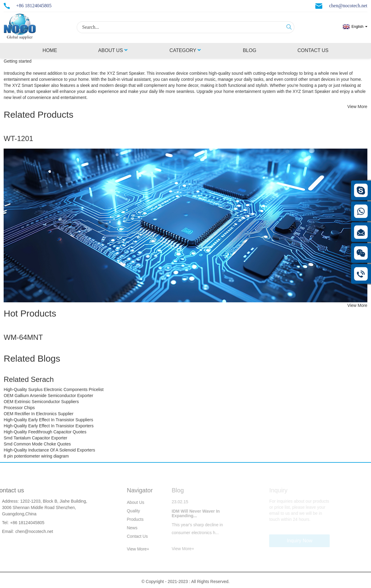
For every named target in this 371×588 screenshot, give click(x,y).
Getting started (18, 61)
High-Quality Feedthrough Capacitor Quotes (45, 432)
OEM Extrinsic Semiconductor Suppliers (41, 402)
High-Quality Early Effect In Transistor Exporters (49, 426)
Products (129, 519)
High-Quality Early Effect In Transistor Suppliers (48, 420)
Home (50, 50)
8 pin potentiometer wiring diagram (36, 456)
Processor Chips (19, 408)
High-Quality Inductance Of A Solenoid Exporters (49, 450)
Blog (249, 50)
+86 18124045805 (34, 6)
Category (186, 50)
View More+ (132, 549)
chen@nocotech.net (348, 6)
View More (357, 107)
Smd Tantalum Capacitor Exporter (35, 438)
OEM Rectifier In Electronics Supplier (38, 414)
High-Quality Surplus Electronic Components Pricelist (54, 389)
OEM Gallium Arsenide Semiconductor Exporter (48, 396)
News (126, 528)
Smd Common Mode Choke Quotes (37, 444)
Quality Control (127, 512)
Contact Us (313, 50)
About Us (113, 50)
